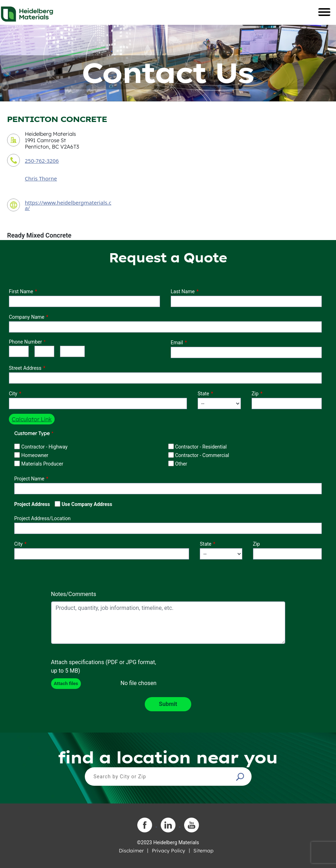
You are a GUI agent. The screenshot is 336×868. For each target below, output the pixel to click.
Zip (255, 394)
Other (181, 464)
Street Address (25, 368)
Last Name (183, 291)
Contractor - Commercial (202, 455)
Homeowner (35, 455)
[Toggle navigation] (324, 12)
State (203, 394)
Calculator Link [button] (32, 419)
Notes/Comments (74, 594)
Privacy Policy (169, 851)
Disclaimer (131, 851)
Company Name (27, 317)
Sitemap (203, 851)
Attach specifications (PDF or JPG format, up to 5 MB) (104, 666)
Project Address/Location (42, 518)
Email (177, 343)
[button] (241, 777)
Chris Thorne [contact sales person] (41, 178)
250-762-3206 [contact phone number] (42, 161)
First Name (21, 291)
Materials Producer (42, 464)
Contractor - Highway (44, 447)
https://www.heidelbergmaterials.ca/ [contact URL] (68, 205)
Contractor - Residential (201, 447)
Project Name (29, 479)
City (13, 394)
